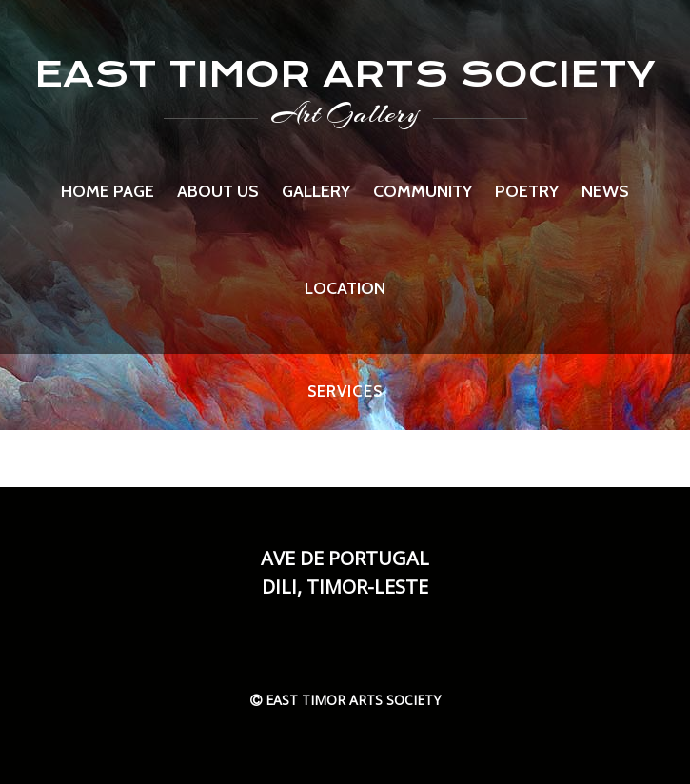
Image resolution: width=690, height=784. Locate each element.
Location (345, 288)
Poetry (527, 191)
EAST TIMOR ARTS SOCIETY (345, 74)
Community (423, 191)
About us (218, 191)
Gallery (316, 191)
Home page (108, 191)
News (605, 191)
